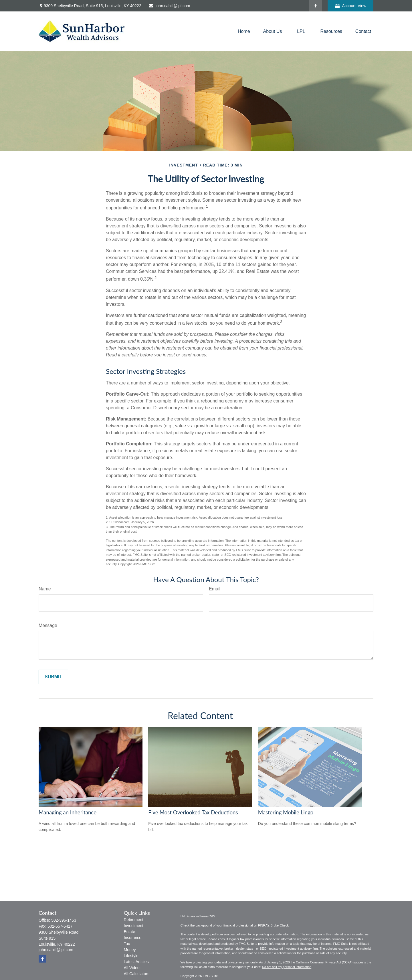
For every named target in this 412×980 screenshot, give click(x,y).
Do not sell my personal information (287, 967)
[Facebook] (315, 6)
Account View (350, 6)
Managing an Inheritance (68, 812)
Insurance (133, 938)
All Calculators (137, 974)
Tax (127, 944)
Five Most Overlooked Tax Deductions (193, 812)
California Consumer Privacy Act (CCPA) (324, 962)
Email (215, 589)
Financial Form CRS (201, 916)
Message (48, 625)
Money (130, 950)
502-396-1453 (64, 920)
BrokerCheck (280, 925)
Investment (134, 926)
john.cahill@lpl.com (169, 6)
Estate (130, 932)
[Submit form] (53, 677)
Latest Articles (136, 962)
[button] (244, 31)
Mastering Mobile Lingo (286, 812)
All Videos (133, 968)
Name (45, 589)
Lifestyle (131, 956)
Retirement (134, 920)
